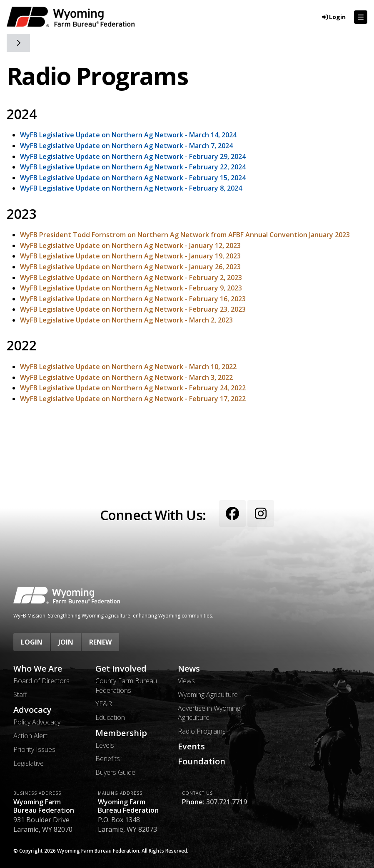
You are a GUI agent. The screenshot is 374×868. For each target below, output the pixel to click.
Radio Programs (202, 731)
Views (186, 681)
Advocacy (32, 710)
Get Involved (121, 669)
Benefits (108, 759)
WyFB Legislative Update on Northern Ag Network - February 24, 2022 (133, 388)
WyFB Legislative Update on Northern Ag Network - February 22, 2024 (133, 167)
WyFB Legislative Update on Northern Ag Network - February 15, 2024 (133, 178)
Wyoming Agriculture (208, 694)
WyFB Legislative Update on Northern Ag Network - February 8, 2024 (131, 188)
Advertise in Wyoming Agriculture (209, 713)
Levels (105, 745)
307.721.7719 (227, 802)
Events (191, 746)
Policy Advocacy (37, 722)
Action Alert (30, 736)
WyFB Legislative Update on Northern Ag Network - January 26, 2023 (130, 267)
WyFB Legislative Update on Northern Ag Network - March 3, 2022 (126, 377)
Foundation (202, 761)
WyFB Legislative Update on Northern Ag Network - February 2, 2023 (131, 278)
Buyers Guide (115, 772)
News (189, 669)
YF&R (104, 704)
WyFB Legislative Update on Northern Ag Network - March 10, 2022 (128, 367)
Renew (100, 642)
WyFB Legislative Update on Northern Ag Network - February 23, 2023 (133, 309)
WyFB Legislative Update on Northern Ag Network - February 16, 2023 (133, 299)
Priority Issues (34, 749)
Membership (121, 733)
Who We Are (38, 669)
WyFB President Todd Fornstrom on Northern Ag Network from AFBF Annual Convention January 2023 (185, 235)
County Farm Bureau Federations (126, 685)
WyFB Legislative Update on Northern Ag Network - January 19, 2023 (130, 256)
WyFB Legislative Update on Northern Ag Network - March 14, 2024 (128, 135)
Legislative (29, 763)
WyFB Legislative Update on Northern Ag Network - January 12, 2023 (130, 246)
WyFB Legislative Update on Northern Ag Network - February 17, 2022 (133, 399)
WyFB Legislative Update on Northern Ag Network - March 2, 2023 (126, 320)
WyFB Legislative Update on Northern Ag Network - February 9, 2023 (131, 288)
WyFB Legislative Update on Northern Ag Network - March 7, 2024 (126, 146)
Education (110, 717)
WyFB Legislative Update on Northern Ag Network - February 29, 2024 (133, 156)
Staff (20, 694)
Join (66, 642)
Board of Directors (41, 681)
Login (32, 642)
